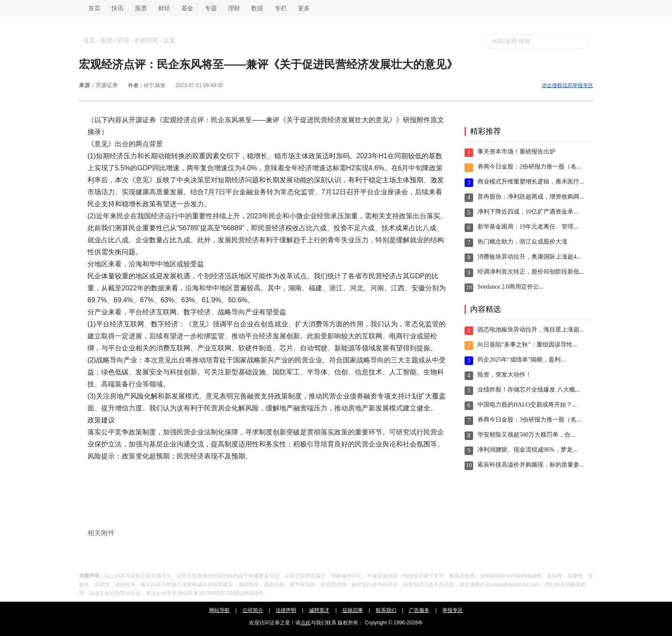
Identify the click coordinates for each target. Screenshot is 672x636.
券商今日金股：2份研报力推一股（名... (529, 167)
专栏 (281, 8)
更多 (304, 8)
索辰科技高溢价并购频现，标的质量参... (531, 465)
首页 (93, 8)
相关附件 (101, 533)
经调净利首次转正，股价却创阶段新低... (531, 272)
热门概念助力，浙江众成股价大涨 (522, 242)
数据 (257, 8)
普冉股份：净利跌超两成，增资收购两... (531, 197)
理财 (234, 8)
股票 (141, 8)
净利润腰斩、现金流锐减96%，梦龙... (527, 450)
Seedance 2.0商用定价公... (510, 287)
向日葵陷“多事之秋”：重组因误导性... (527, 345)
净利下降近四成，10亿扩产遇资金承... (528, 212)
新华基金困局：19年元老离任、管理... (528, 227)
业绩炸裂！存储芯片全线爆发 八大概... (528, 390)
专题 (211, 8)
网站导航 (219, 610)
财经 (164, 8)
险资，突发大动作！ (504, 375)
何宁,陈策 (154, 85)
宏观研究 (146, 41)
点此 (306, 623)
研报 (123, 41)
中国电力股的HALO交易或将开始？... (527, 405)
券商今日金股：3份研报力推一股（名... (529, 420)
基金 (187, 8)
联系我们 (386, 610)
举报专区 (453, 610)
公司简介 (253, 610)
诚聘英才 (319, 610)
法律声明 (286, 610)
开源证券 (107, 85)
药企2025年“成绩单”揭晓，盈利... (521, 360)
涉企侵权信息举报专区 (567, 85)
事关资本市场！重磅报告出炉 (516, 152)
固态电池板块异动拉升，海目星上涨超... (531, 330)
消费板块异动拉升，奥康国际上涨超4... (529, 257)
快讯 (117, 8)
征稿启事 (353, 610)
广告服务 (419, 610)
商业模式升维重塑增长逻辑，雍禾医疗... (531, 182)
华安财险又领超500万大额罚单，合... (526, 435)
